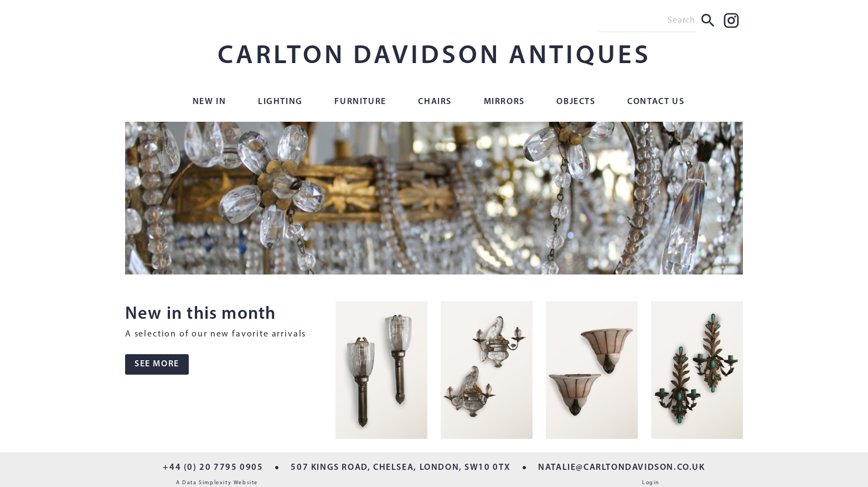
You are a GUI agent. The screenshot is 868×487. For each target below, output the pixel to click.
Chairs (435, 102)
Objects (576, 102)
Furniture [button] (360, 102)
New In (210, 102)
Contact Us (656, 102)
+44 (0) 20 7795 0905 (213, 468)
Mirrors (504, 102)
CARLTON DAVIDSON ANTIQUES (434, 56)
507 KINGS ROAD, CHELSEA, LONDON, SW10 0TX (401, 468)
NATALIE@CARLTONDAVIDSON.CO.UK (621, 468)
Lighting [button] (280, 102)
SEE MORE (157, 364)
